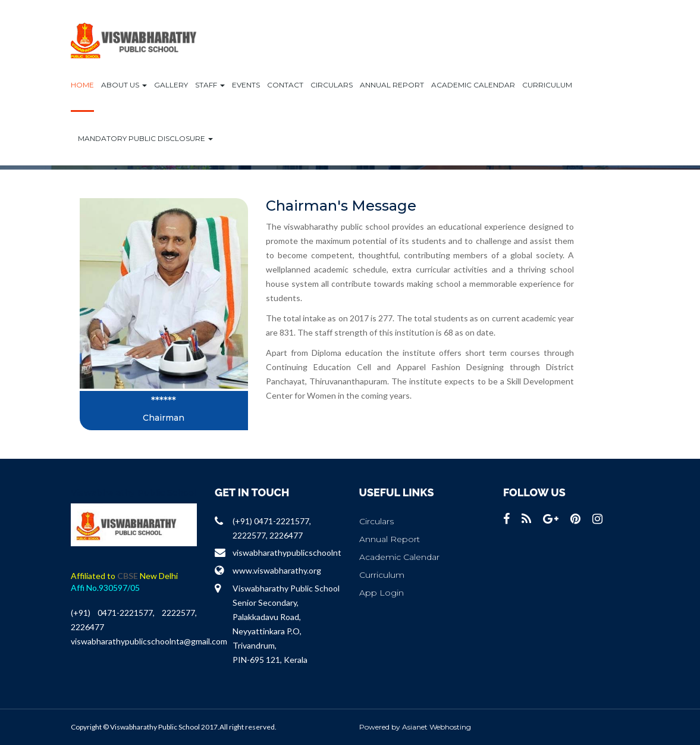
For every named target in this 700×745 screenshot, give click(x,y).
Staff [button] (210, 85)
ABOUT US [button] (124, 85)
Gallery (171, 85)
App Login (382, 593)
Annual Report (392, 85)
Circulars (332, 85)
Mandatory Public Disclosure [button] (145, 138)
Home (82, 85)
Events (246, 85)
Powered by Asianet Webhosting (415, 727)
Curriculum (547, 85)
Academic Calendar (473, 85)
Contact (285, 85)
